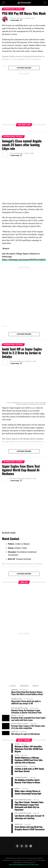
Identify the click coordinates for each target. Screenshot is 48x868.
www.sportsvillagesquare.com (19, 865)
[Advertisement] (24, 99)
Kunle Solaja (15, 20)
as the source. (34, 865)
